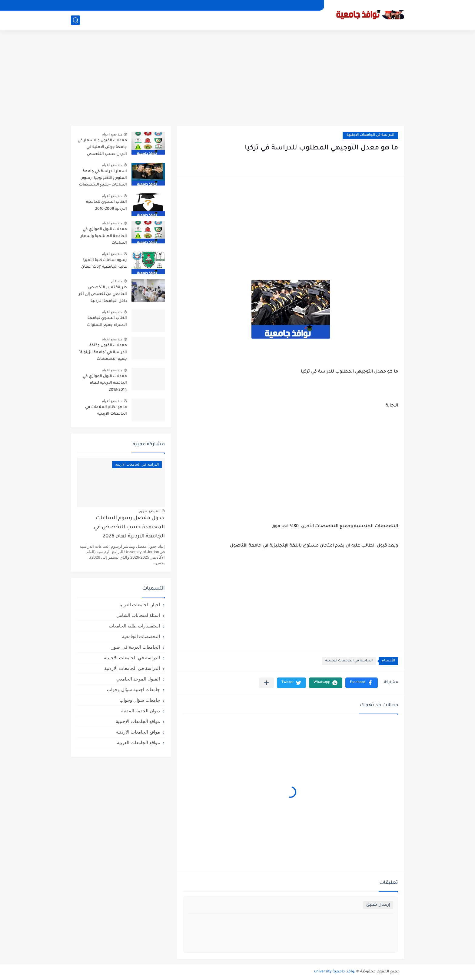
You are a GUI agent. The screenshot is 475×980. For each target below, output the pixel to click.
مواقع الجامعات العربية (138, 743)
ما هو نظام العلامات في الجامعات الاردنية (106, 411)
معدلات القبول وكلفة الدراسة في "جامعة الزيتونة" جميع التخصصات (103, 352)
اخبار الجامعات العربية (139, 605)
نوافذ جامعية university (335, 972)
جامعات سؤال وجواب (140, 700)
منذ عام (117, 281)
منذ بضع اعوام (112, 134)
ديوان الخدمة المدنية (141, 711)
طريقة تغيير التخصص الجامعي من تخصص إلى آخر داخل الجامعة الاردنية (103, 294)
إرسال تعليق (378, 905)
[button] (362, 683)
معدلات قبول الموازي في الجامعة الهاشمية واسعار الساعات (104, 236)
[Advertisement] (237, 79)
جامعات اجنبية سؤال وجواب (133, 689)
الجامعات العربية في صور (136, 647)
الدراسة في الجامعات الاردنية (132, 668)
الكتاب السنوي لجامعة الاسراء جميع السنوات (107, 322)
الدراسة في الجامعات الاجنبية (370, 135)
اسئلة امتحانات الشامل (138, 615)
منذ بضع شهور (150, 511)
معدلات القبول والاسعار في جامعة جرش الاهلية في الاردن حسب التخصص (102, 147)
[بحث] (75, 20)
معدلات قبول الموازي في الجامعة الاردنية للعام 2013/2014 (105, 383)
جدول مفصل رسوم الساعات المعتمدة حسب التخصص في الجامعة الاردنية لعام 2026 (129, 528)
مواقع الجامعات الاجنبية (138, 721)
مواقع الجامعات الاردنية (138, 732)
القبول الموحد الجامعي (138, 679)
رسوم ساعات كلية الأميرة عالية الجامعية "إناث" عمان (104, 264)
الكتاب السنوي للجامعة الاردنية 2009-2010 (106, 206)
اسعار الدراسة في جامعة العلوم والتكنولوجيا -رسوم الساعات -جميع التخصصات (103, 178)
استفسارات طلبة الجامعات (134, 626)
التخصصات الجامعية (141, 636)
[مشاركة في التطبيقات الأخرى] (266, 683)
